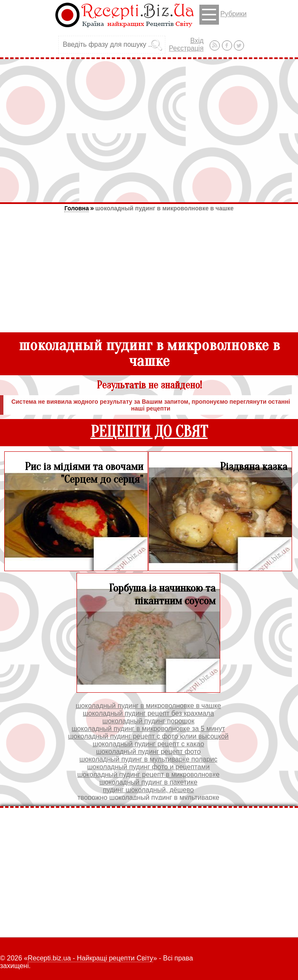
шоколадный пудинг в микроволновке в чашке (165, 208)
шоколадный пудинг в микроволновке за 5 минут (148, 729)
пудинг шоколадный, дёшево (148, 790)
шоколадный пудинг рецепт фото (148, 752)
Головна (77, 208)
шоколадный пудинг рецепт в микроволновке (149, 775)
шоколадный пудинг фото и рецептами (148, 767)
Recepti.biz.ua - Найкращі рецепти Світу (90, 958)
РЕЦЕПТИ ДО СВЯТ (149, 432)
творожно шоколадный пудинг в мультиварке (148, 797)
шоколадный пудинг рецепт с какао (148, 744)
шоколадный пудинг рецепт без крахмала (149, 713)
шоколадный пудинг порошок (148, 721)
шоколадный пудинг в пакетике (149, 782)
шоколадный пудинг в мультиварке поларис (149, 759)
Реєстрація (186, 48)
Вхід (197, 41)
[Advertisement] (149, 130)
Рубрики (223, 15)
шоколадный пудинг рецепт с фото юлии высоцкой (148, 736)
